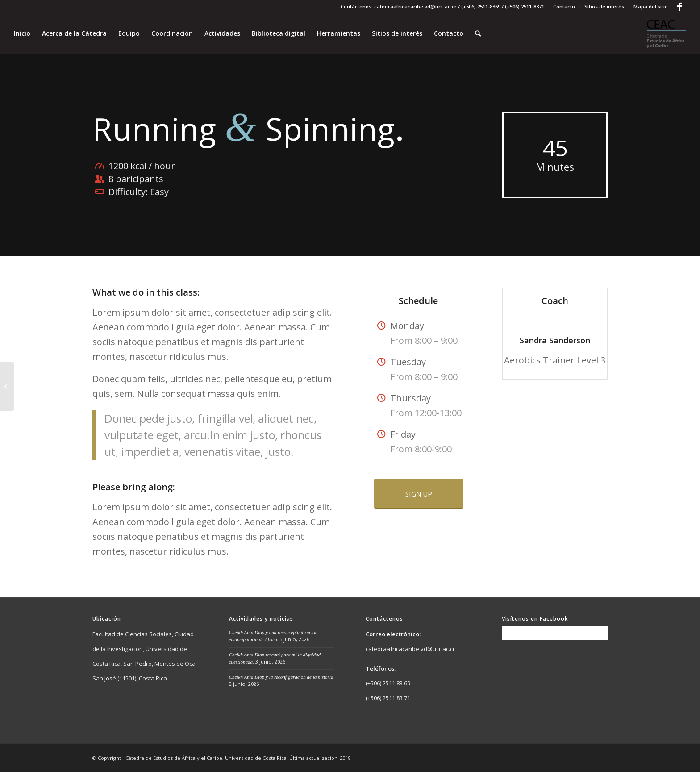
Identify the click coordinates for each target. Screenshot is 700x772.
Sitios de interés (604, 6)
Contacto (564, 6)
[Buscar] (478, 33)
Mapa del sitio (651, 6)
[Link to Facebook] (679, 7)
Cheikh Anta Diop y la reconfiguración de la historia (281, 677)
